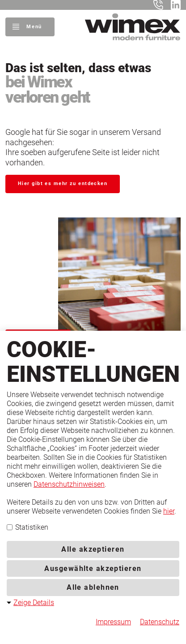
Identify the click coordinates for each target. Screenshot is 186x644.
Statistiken (27, 527)
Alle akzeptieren (93, 549)
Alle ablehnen (93, 587)
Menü (34, 27)
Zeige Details (34, 603)
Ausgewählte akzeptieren (93, 568)
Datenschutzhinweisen (69, 484)
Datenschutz (160, 622)
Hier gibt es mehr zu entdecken (63, 184)
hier (169, 511)
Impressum (113, 622)
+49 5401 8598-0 (160, 5)
